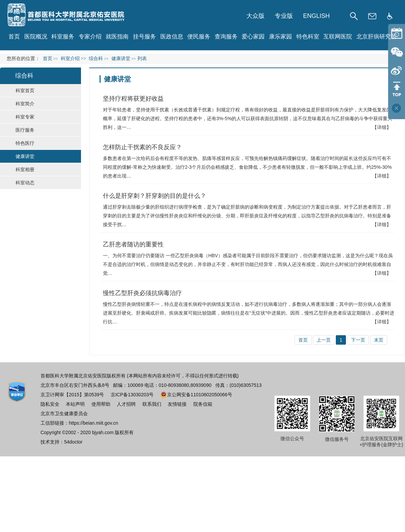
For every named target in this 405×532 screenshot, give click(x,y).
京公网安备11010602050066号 (196, 395)
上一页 (324, 340)
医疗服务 (25, 130)
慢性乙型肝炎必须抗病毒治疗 (142, 293)
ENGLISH (316, 16)
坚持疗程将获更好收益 (133, 99)
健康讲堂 (25, 156)
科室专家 (25, 117)
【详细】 (382, 127)
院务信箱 (203, 404)
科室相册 (25, 169)
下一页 (358, 340)
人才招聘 (126, 404)
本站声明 (75, 404)
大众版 (255, 16)
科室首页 (25, 90)
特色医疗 (25, 143)
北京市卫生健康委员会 (64, 414)
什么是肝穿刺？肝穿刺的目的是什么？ (155, 196)
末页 (379, 340)
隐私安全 (50, 404)
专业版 (284, 16)
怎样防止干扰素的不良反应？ (142, 147)
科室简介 (25, 104)
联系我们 (152, 404)
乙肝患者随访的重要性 (133, 244)
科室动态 (25, 183)
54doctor (73, 442)
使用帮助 (101, 404)
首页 (14, 37)
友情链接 (177, 404)
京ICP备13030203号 (132, 395)
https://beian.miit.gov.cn (93, 423)
